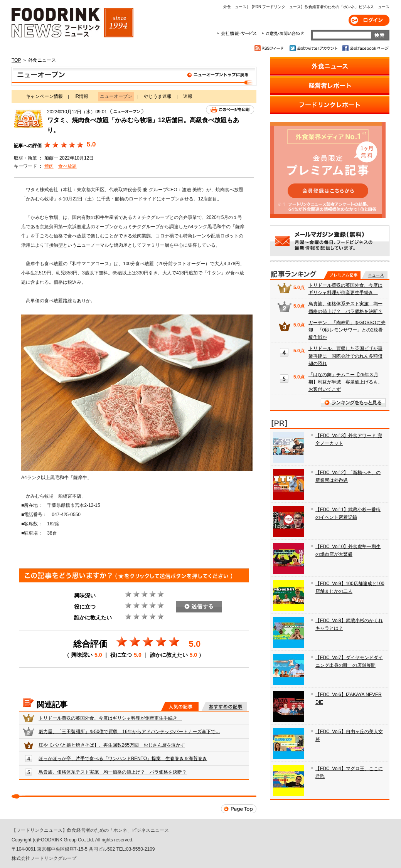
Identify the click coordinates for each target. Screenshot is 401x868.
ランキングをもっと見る (353, 403)
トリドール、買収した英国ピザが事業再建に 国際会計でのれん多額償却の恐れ (345, 356)
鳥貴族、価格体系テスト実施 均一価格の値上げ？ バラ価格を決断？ (113, 772)
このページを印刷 (230, 110)
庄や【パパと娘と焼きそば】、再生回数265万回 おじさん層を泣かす (112, 745)
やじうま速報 (158, 96)
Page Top (239, 809)
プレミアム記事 (342, 275)
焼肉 (49, 166)
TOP (16, 60)
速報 (188, 96)
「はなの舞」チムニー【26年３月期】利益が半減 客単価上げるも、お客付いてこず (345, 382)
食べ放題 (67, 166)
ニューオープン (134, 76)
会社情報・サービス (238, 34)
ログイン (369, 20)
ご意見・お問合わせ (283, 34)
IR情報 (81, 96)
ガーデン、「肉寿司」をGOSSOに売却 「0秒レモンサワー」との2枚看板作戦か (347, 330)
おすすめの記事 (224, 707)
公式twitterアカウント (314, 48)
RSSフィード (270, 48)
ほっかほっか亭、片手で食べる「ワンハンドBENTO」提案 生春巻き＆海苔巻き (123, 759)
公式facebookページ (365, 48)
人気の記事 (180, 707)
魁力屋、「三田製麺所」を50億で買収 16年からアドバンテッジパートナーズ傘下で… (129, 732)
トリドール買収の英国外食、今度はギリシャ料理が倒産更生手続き (110, 718)
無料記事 (375, 275)
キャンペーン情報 (44, 96)
